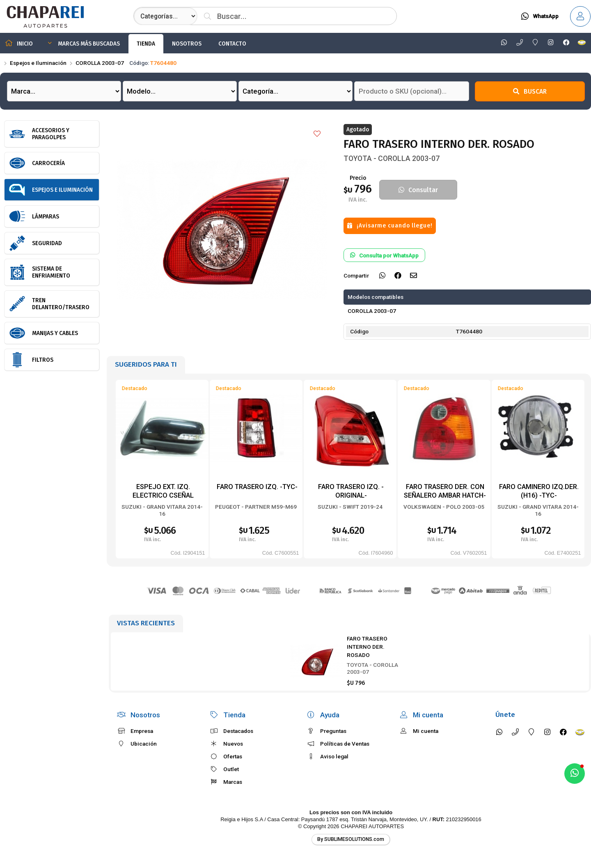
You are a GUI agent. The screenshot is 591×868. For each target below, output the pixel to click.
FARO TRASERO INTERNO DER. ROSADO (367, 647)
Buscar (530, 91)
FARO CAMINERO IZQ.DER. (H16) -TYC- (539, 491)
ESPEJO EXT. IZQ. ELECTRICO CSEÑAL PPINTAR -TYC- (163, 495)
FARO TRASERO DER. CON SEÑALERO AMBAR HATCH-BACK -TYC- (445, 495)
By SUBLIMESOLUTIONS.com (351, 839)
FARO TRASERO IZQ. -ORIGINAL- (351, 491)
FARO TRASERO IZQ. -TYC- (257, 487)
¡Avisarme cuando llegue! (390, 226)
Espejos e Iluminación (38, 63)
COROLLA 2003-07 (100, 63)
